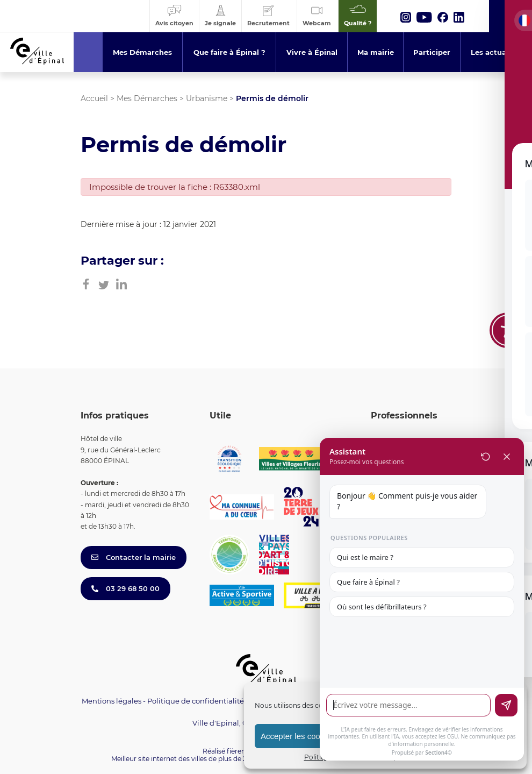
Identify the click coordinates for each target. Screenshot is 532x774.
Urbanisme (207, 98)
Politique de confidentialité (196, 701)
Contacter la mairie (134, 557)
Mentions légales (112, 701)
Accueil (94, 98)
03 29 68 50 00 (125, 588)
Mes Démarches (147, 98)
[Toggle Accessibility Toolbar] (507, 330)
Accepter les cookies (298, 736)
